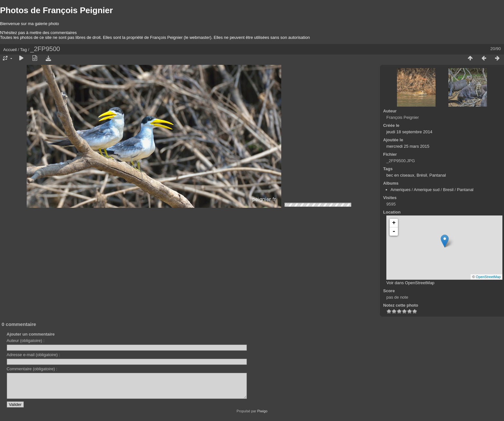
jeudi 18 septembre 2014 (409, 132)
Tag (24, 50)
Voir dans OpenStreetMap (410, 283)
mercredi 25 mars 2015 (408, 146)
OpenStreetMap (488, 277)
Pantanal (438, 175)
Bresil (448, 190)
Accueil (10, 50)
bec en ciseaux (400, 175)
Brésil (422, 175)
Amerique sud (427, 190)
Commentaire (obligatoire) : (32, 369)
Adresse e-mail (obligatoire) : (33, 355)
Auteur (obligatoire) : (26, 341)
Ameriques (401, 190)
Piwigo (262, 416)
